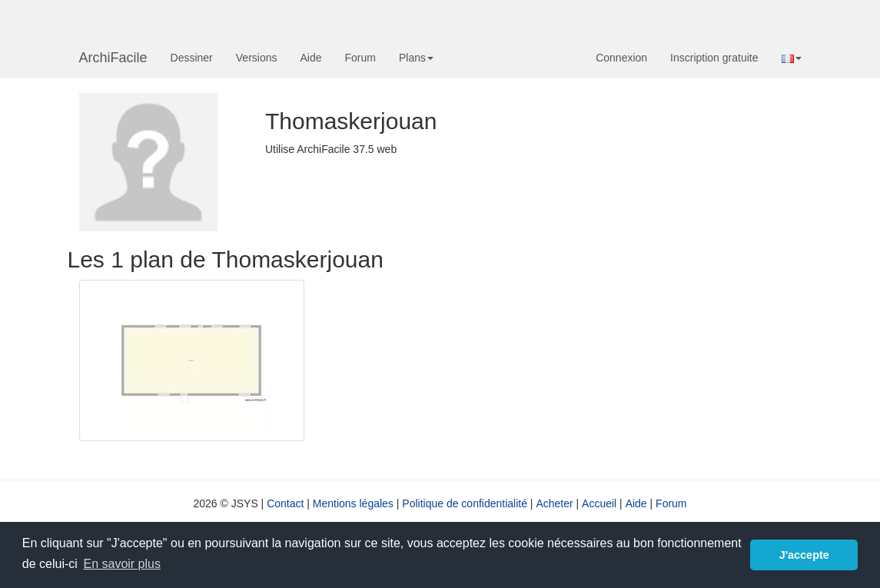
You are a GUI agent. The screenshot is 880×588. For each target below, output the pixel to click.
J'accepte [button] (804, 555)
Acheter (554, 503)
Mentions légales (353, 503)
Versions (257, 58)
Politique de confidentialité (465, 503)
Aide (310, 58)
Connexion (621, 58)
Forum (360, 58)
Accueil (599, 503)
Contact (285, 503)
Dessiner (192, 58)
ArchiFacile (113, 58)
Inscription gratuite (714, 58)
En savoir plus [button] (122, 564)
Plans (416, 58)
